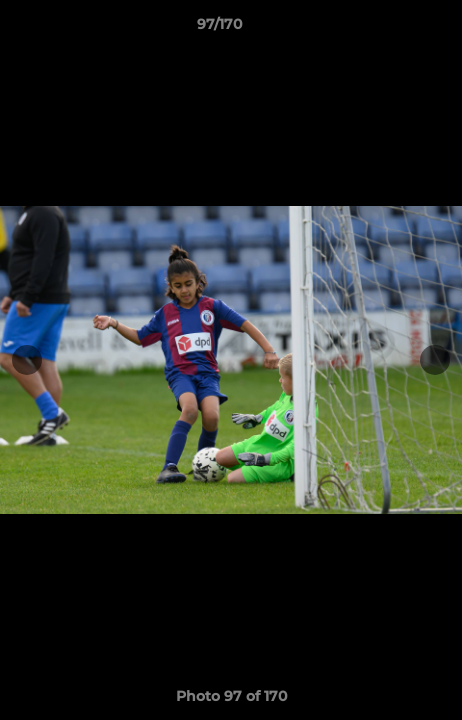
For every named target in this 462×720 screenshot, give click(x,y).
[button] (390, 29)
